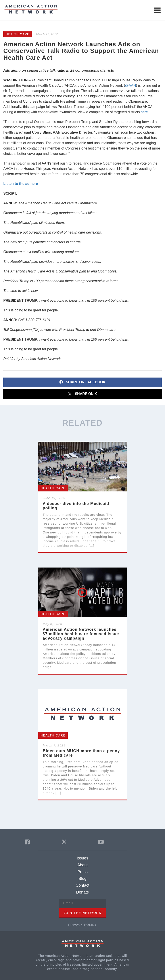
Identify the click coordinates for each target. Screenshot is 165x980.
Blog (82, 878)
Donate (82, 892)
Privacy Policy (82, 925)
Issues (82, 858)
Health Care (17, 34)
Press (82, 872)
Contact (82, 885)
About (82, 865)
